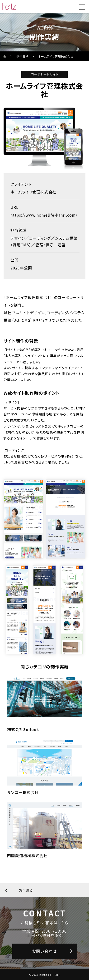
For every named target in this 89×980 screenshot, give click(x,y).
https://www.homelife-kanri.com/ (44, 215)
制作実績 (23, 56)
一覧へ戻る (24, 890)
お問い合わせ (44, 951)
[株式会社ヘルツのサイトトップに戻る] (9, 7)
